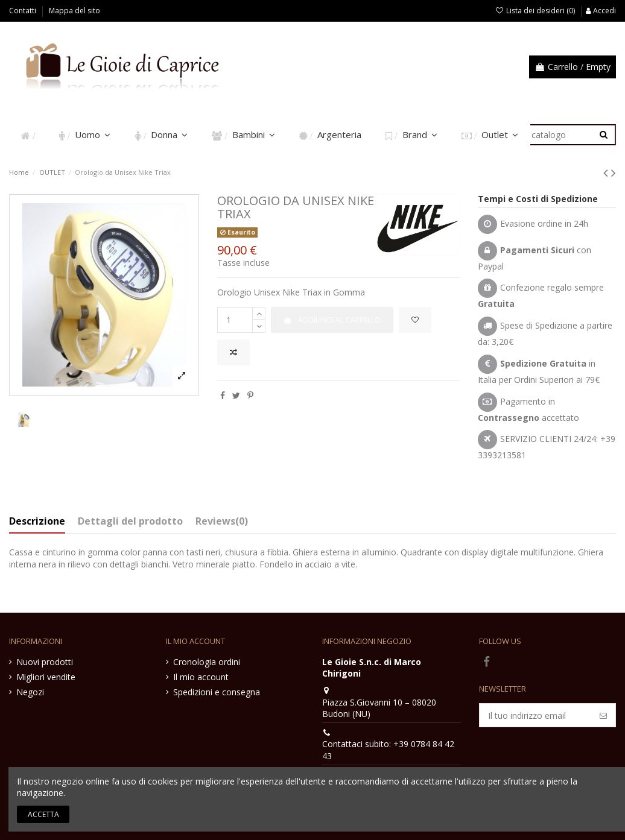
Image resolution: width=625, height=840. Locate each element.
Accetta (43, 814)
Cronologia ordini (207, 662)
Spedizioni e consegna (217, 692)
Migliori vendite (46, 677)
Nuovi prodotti (45, 662)
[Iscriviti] (603, 715)
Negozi (30, 692)
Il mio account (201, 677)
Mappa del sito (75, 11)
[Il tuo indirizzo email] (535, 715)
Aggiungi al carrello (332, 320)
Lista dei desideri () (536, 11)
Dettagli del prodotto (130, 522)
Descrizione (37, 522)
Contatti (24, 11)
